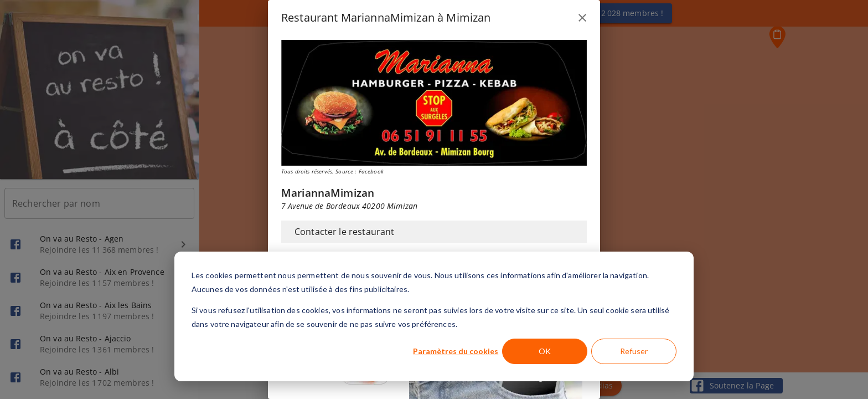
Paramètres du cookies (456, 351)
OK (545, 351)
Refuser (634, 351)
